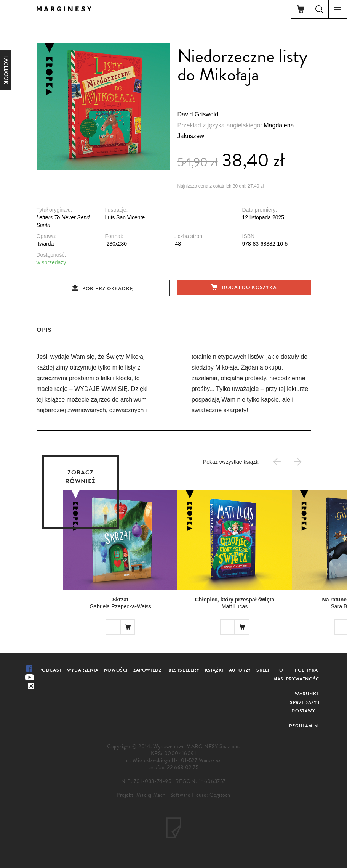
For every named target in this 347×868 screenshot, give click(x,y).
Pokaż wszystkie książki (231, 462)
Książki (214, 670)
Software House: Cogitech (200, 795)
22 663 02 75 (183, 768)
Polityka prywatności (304, 674)
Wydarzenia (83, 670)
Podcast (50, 670)
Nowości (116, 670)
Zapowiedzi (148, 670)
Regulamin (303, 726)
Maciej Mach (151, 795)
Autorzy (240, 670)
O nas (278, 674)
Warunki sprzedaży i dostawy (305, 702)
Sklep (264, 670)
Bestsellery (184, 670)
